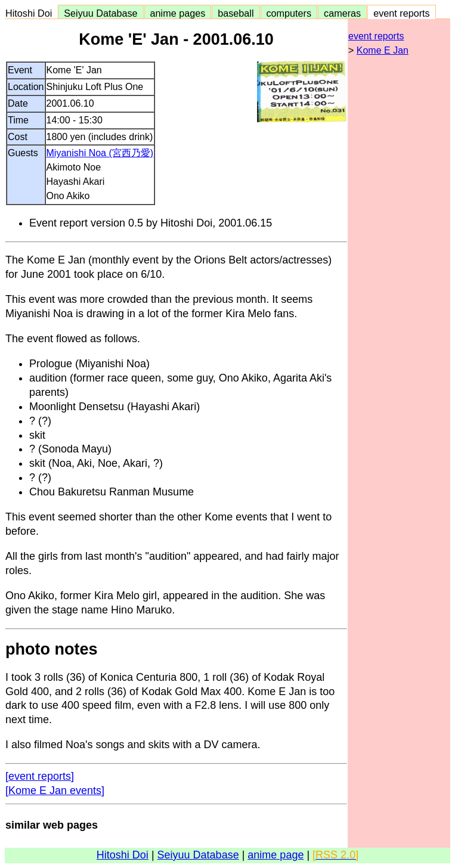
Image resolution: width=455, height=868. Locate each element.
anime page (276, 855)
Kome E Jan (383, 50)
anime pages (178, 13)
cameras (342, 13)
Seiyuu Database (100, 13)
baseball (236, 13)
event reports (401, 13)
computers (289, 13)
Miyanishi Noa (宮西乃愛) (100, 153)
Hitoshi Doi (31, 13)
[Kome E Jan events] (55, 790)
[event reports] (40, 776)
